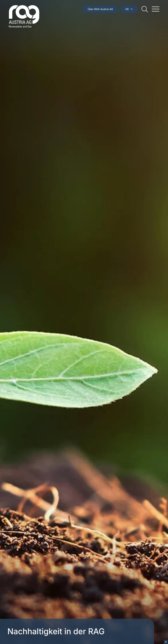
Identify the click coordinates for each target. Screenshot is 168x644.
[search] (145, 9)
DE (129, 9)
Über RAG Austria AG (100, 9)
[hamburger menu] (156, 9)
